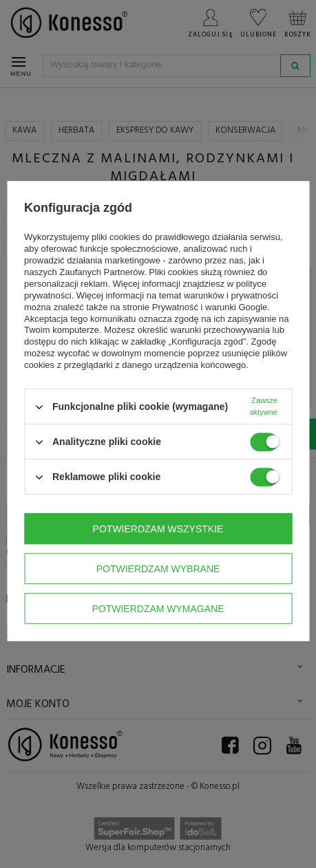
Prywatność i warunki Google (210, 307)
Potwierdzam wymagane (158, 609)
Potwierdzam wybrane (158, 569)
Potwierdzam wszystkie (158, 529)
